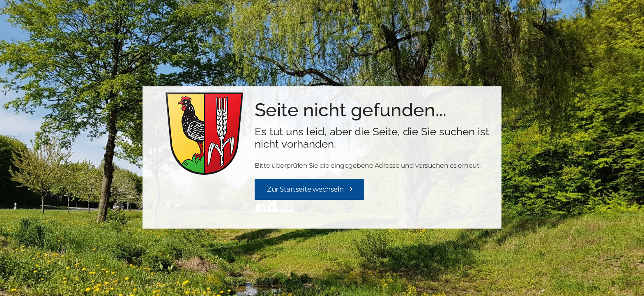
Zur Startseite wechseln (305, 189)
